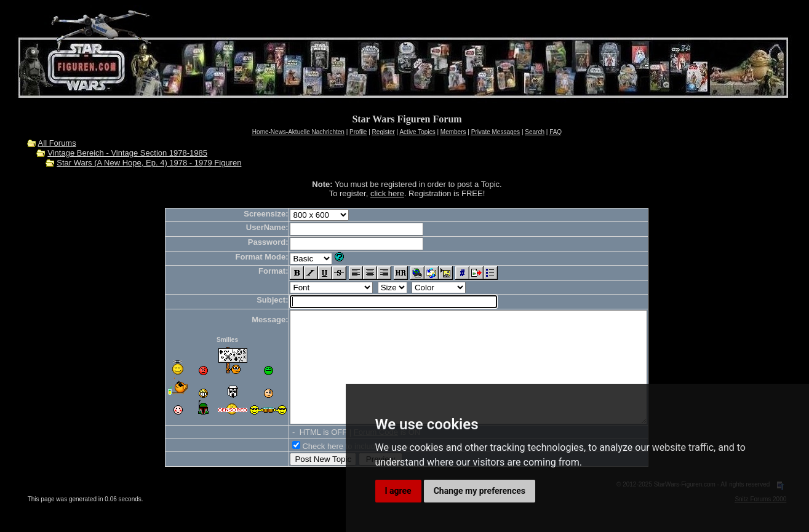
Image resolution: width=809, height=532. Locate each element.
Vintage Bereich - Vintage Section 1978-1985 (127, 153)
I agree (398, 491)
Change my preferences (480, 491)
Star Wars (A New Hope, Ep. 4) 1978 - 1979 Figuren (149, 163)
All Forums (57, 143)
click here (387, 193)
